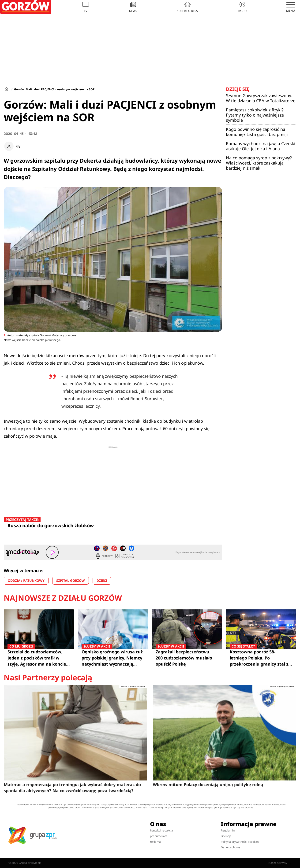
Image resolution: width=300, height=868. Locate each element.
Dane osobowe (231, 847)
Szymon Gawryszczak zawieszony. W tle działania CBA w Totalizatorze (261, 98)
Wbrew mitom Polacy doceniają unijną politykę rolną (208, 784)
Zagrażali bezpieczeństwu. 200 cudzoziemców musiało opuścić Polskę (187, 658)
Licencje (226, 836)
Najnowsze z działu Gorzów (63, 598)
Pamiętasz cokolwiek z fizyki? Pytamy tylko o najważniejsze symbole (255, 115)
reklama (155, 842)
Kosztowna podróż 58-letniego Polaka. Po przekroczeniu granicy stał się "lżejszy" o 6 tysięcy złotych (261, 658)
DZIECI (102, 580)
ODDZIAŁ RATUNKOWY (26, 580)
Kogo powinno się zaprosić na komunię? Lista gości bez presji (257, 132)
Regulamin (228, 830)
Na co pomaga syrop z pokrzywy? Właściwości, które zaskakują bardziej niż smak (259, 163)
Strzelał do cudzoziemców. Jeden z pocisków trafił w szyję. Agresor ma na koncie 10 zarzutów (39, 658)
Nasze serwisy (280, 863)
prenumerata (159, 836)
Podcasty (104, 556)
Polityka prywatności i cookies (240, 842)
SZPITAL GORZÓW (71, 580)
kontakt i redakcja (161, 830)
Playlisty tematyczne (124, 556)
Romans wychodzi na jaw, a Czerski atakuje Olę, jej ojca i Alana (261, 146)
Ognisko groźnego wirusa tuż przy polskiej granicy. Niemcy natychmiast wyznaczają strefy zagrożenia (113, 658)
